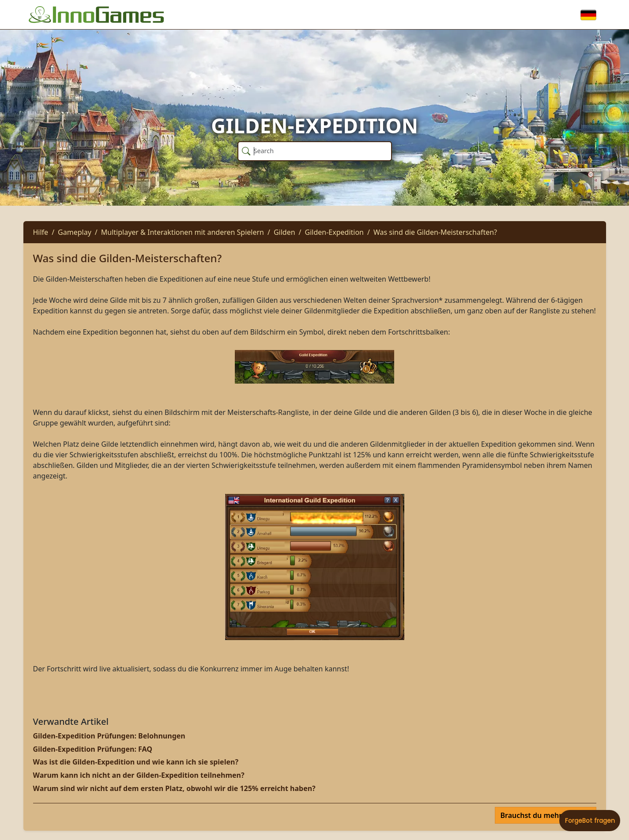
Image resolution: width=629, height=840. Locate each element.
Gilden (284, 232)
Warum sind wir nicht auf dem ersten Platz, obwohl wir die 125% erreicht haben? (174, 788)
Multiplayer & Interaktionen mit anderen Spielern (183, 232)
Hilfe (41, 232)
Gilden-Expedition (334, 232)
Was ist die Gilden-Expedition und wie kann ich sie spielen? (136, 762)
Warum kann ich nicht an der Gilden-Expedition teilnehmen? (139, 775)
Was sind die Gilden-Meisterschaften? (435, 232)
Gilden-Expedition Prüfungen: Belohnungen (109, 736)
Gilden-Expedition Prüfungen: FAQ (93, 749)
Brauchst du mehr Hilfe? (543, 815)
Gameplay (75, 232)
